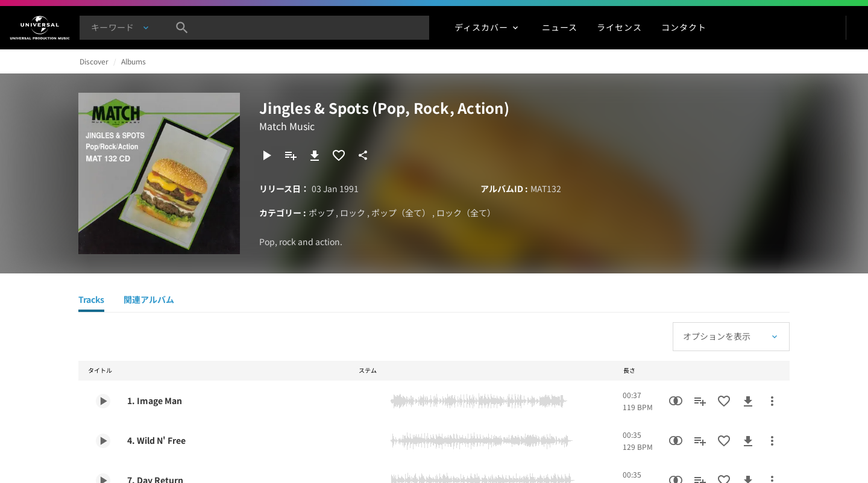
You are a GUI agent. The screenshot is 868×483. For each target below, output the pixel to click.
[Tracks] (91, 301)
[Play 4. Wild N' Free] (103, 441)
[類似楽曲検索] (676, 401)
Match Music (287, 126)
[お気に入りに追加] (339, 155)
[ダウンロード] (315, 155)
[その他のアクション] (772, 401)
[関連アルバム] (149, 301)
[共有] (363, 155)
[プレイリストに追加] (291, 155)
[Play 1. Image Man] (103, 401)
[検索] (182, 28)
